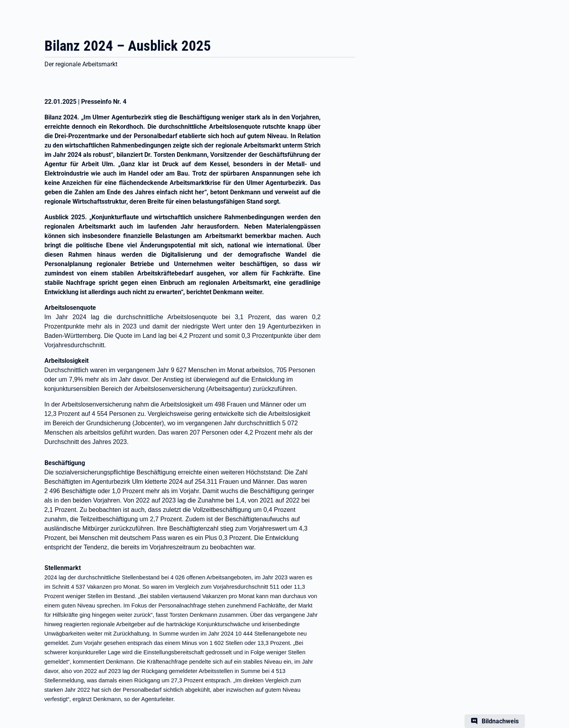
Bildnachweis (500, 721)
